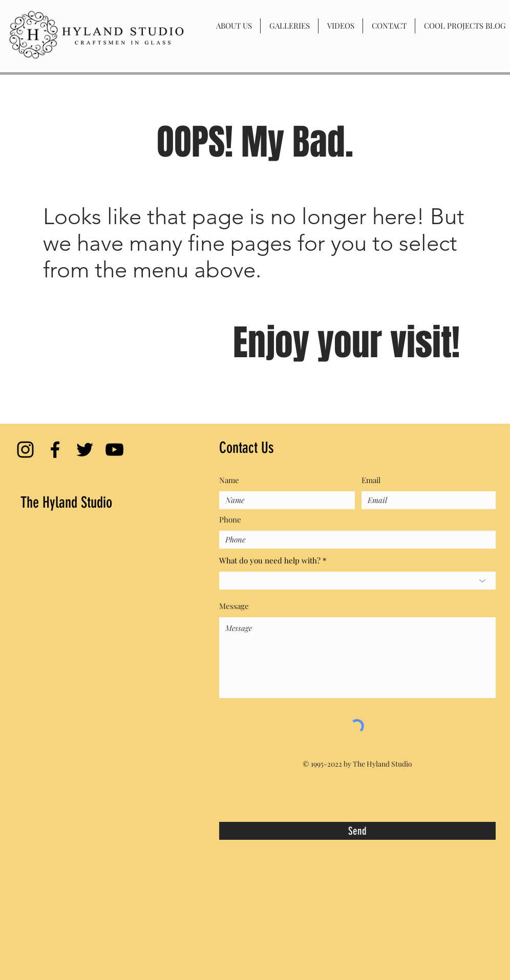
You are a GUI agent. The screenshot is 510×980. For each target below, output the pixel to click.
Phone (230, 520)
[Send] (357, 831)
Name (229, 480)
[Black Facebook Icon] (55, 450)
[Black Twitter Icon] (85, 450)
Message (234, 606)
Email (371, 480)
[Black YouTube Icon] (114, 450)
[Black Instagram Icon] (25, 450)
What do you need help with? (270, 561)
